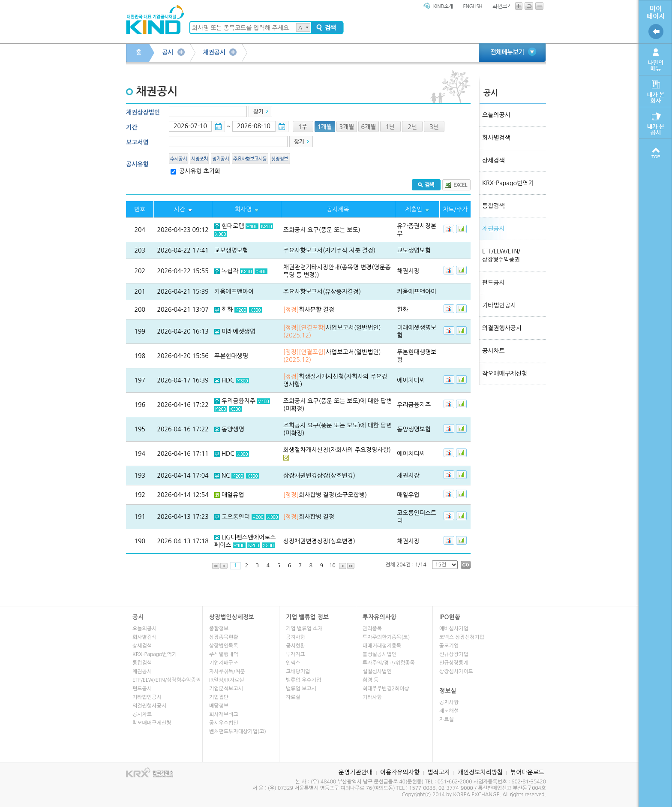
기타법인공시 (499, 305)
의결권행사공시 (502, 328)
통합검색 (493, 206)
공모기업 (449, 646)
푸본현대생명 (231, 356)
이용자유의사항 (400, 772)
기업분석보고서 (226, 689)
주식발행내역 (224, 654)
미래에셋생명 (238, 331)
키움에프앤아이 (234, 292)
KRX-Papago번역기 (508, 183)
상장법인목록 (224, 646)
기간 (132, 127)
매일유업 (233, 495)
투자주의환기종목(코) (386, 637)
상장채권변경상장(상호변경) (319, 476)
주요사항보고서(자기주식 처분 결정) (329, 250)
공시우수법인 (224, 723)
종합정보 (219, 629)
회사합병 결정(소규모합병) (325, 495)
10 (332, 566)
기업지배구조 (224, 663)
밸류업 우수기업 (303, 680)
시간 (179, 209)
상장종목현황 (224, 637)
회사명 (243, 209)
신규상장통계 (454, 663)
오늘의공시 (496, 115)
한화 (227, 310)
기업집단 (219, 697)
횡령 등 (370, 680)
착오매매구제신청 (505, 373)
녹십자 (230, 271)
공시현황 (295, 646)
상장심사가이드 (456, 671)
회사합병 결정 (309, 517)
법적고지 (439, 772)
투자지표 (295, 654)
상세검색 (493, 160)
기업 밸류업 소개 (304, 629)
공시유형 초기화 (199, 171)
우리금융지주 (238, 401)
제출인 (414, 209)
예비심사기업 (454, 629)
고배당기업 (298, 671)
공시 (168, 52)
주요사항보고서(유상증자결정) (322, 292)
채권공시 (214, 52)
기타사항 (372, 697)
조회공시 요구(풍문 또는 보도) (322, 230)
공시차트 (493, 351)
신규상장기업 (454, 654)
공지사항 (295, 637)
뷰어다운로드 (527, 772)
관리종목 (372, 629)
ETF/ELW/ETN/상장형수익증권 (166, 680)
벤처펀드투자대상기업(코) (238, 732)
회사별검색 (496, 138)
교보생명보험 (231, 250)
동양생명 (233, 429)
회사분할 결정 (309, 310)
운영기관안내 (355, 772)
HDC (228, 380)
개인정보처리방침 (480, 772)
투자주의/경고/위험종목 (389, 663)
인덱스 (293, 663)
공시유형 (137, 164)
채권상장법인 (143, 112)
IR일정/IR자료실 (227, 680)
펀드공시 (493, 283)
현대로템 (233, 226)
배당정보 (219, 706)
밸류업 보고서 (301, 689)
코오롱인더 (236, 517)
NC (226, 476)
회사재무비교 (224, 714)
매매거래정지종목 (382, 646)
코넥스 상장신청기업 (462, 637)
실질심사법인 (377, 671)
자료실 (293, 697)
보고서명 (137, 142)
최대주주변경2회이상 (386, 689)
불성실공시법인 (379, 654)
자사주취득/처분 (227, 671)
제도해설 (449, 711)
